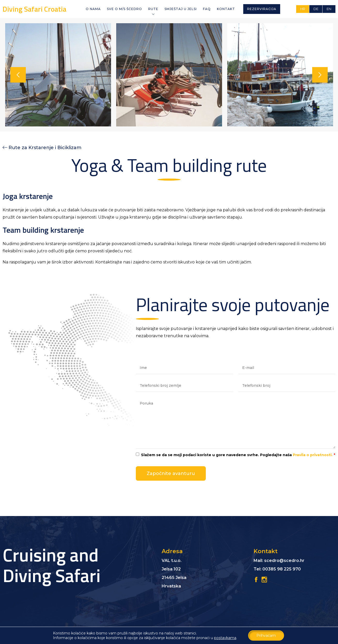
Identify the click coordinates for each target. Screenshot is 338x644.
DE (316, 9)
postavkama (225, 638)
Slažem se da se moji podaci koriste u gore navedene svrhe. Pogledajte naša (238, 455)
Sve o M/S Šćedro (124, 9)
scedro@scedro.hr (284, 561)
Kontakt (226, 9)
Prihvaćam (266, 635)
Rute (153, 9)
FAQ (207, 9)
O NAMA (93, 9)
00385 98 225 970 (282, 569)
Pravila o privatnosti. (313, 455)
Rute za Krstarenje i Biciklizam (45, 148)
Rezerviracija (262, 9)
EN (329, 9)
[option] (58, 75)
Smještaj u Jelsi (181, 9)
